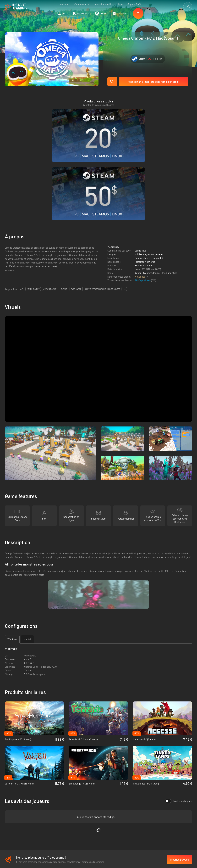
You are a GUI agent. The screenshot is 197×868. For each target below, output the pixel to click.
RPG (163, 196)
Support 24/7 (134, 4)
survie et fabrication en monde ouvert (103, 212)
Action (138, 196)
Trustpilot (10, 798)
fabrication (76, 212)
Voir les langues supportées (149, 177)
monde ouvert (33, 212)
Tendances (62, 4)
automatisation (50, 212)
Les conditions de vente (59, 798)
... (125, 212)
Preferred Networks (145, 185)
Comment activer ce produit (149, 181)
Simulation (172, 196)
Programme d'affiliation (59, 809)
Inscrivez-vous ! (180, 782)
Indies (156, 196)
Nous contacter (55, 814)
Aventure (147, 196)
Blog (120, 4)
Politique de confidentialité (61, 803)
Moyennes (140, 199)
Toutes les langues (179, 724)
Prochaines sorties (104, 4)
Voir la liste (140, 173)
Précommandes (81, 4)
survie (64, 212)
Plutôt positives (143, 203)
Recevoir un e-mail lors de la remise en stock (153, 82)
